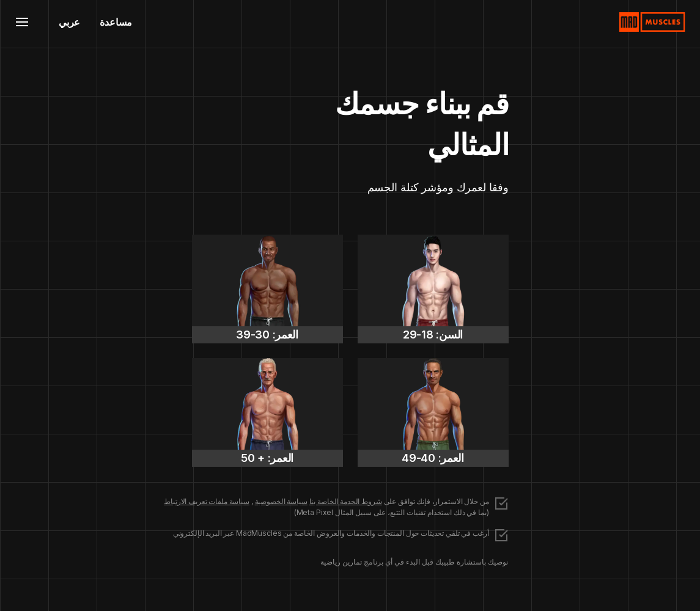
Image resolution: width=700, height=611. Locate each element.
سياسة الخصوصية (281, 501)
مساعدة (116, 22)
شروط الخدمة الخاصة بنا (346, 501)
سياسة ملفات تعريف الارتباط (207, 501)
